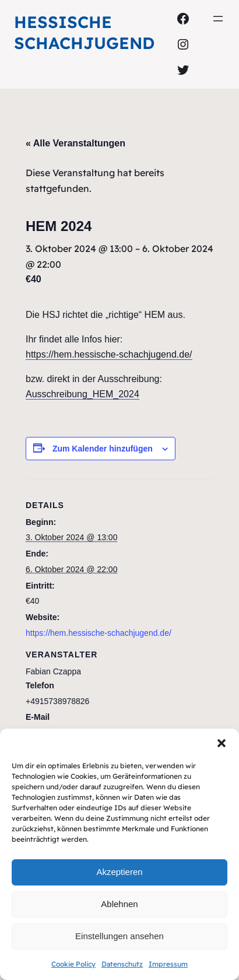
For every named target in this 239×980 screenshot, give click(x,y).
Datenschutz (122, 964)
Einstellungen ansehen (119, 936)
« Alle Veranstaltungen (75, 143)
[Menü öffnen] (218, 19)
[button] (222, 743)
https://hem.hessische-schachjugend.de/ (109, 354)
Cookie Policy (73, 964)
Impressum (168, 964)
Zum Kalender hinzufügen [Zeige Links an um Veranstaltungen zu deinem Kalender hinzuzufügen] (103, 449)
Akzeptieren (119, 872)
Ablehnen (119, 904)
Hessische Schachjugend (84, 32)
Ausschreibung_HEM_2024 (82, 394)
